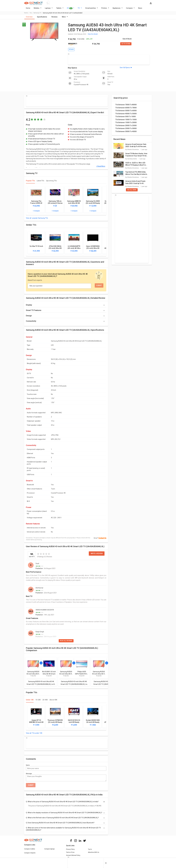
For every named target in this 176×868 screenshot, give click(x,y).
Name (28, 766)
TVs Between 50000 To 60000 (126, 112)
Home (28, 9)
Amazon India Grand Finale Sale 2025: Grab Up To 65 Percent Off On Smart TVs (135, 184)
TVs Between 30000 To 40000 (126, 133)
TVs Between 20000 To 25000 (126, 127)
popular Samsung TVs (40, 219)
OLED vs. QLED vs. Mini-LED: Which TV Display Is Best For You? (136, 165)
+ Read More (101, 168)
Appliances (118, 9)
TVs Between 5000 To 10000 (125, 118)
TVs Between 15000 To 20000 (126, 124)
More (65, 18)
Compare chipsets (30, 854)
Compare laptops (49, 850)
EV (71, 10)
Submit (31, 786)
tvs (31, 14)
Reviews (54, 18)
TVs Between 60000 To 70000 (126, 109)
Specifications (42, 18)
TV (80, 9)
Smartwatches (92, 9)
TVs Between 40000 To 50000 (126, 115)
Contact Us (102, 539)
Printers (105, 9)
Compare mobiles (30, 850)
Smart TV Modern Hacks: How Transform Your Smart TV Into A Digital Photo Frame (136, 156)
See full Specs (125, 69)
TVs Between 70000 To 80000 (126, 106)
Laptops (49, 9)
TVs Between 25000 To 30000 (126, 130)
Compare (130, 9)
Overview (29, 18)
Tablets (60, 9)
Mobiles (38, 9)
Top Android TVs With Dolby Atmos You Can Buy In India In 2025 (136, 175)
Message (29, 775)
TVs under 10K (37, 734)
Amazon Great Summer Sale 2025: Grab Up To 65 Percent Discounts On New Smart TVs (136, 147)
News (140, 9)
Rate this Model (93, 35)
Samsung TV (37, 14)
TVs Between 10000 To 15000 (126, 121)
